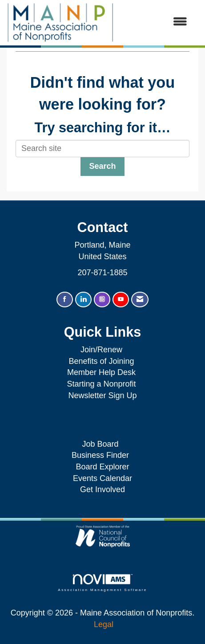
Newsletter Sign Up (102, 395)
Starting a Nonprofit (101, 384)
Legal (104, 624)
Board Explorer (102, 467)
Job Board (102, 444)
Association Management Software (102, 583)
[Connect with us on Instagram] (102, 300)
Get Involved (102, 489)
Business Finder (102, 455)
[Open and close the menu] (155, 22)
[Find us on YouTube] (121, 300)
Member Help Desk (101, 372)
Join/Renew (101, 350)
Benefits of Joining (101, 361)
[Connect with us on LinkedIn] (83, 300)
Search (102, 166)
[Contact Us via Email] (140, 300)
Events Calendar (102, 478)
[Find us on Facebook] (65, 300)
